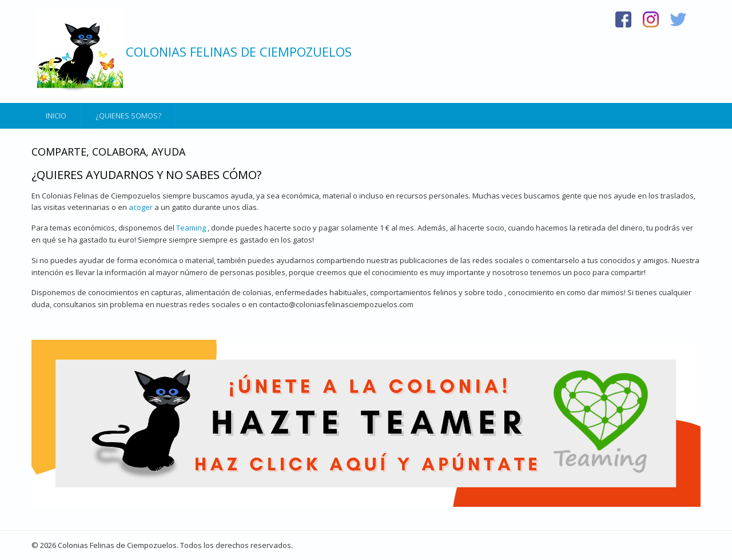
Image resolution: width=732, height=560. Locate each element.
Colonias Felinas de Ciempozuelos (239, 51)
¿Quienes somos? (128, 116)
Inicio (56, 116)
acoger (141, 207)
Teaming (191, 228)
